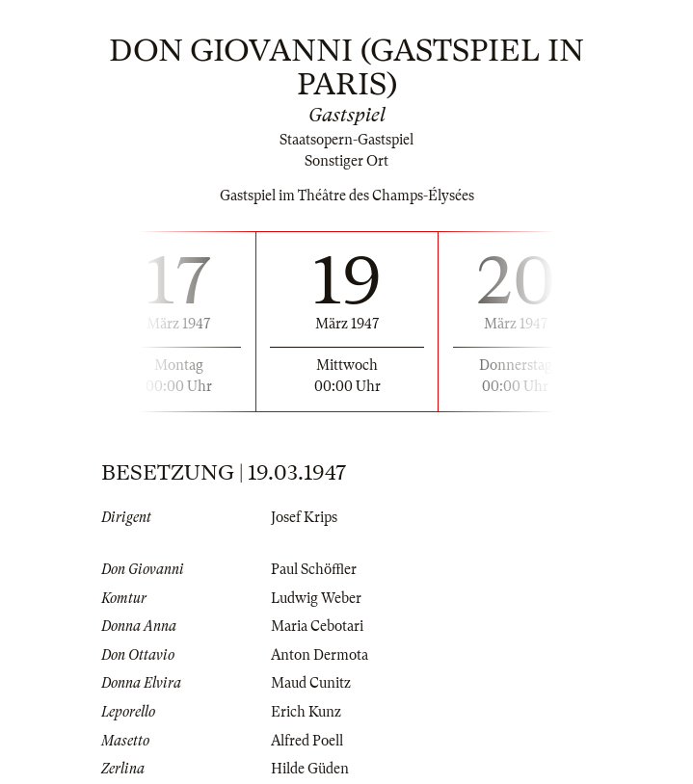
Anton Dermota (320, 655)
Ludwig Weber (316, 598)
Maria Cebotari (317, 626)
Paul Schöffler (314, 569)
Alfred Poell (307, 741)
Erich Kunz (306, 712)
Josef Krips (304, 517)
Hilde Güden (310, 769)
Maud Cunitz (311, 683)
